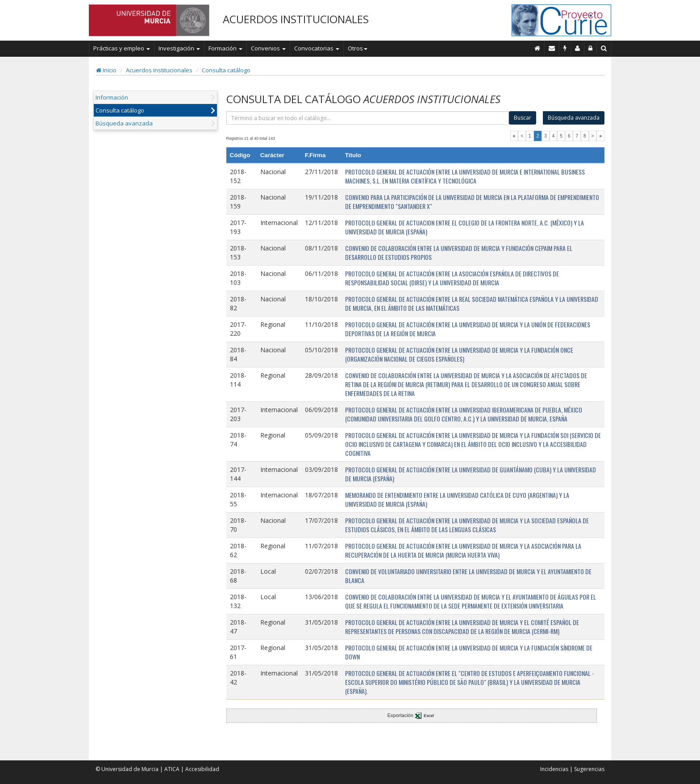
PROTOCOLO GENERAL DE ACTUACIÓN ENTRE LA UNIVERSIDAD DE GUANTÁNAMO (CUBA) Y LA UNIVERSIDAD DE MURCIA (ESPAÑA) (471, 474)
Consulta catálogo (226, 70)
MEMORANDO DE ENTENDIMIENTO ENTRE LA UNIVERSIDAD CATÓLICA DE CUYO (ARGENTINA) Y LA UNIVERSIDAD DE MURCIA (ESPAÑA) (457, 499)
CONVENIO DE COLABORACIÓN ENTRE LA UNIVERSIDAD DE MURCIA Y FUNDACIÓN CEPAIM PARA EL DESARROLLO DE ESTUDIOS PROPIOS (459, 252)
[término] (368, 118)
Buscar (523, 118)
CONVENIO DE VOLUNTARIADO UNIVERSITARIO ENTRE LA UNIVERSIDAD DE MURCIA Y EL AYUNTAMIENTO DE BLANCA (468, 576)
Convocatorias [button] (317, 48)
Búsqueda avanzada (124, 123)
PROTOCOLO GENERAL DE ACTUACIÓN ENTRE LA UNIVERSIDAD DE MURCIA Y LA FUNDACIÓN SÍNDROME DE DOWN (469, 652)
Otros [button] (358, 48)
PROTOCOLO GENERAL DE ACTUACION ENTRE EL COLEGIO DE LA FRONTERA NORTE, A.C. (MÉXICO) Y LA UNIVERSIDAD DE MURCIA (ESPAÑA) (465, 227)
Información (112, 97)
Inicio (106, 70)
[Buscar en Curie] (604, 48)
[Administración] (591, 48)
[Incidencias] (565, 48)
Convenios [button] (268, 48)
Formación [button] (225, 48)
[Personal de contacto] (578, 48)
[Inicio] (537, 48)
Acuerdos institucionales (159, 70)
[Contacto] (552, 48)
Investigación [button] (179, 48)
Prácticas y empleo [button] (122, 48)
